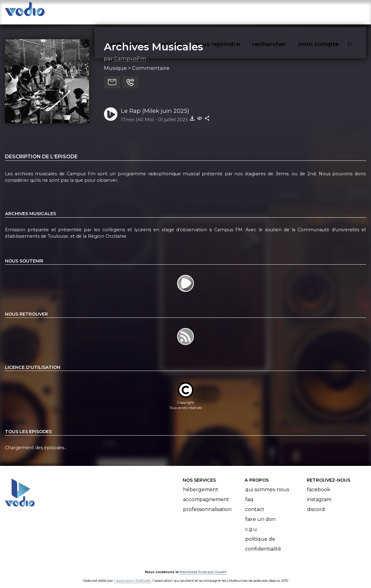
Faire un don (260, 513)
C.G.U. (252, 523)
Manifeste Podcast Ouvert (203, 566)
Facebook (319, 483)
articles (185, 11)
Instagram (319, 493)
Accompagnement (206, 493)
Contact (255, 503)
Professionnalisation (207, 503)
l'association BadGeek (132, 574)
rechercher (280, 11)
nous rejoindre (230, 11)
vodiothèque (143, 11)
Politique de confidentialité (263, 538)
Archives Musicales (154, 40)
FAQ (249, 493)
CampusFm (130, 52)
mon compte (328, 11)
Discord (316, 503)
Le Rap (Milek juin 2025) (155, 105)
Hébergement (201, 483)
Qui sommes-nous (267, 483)
